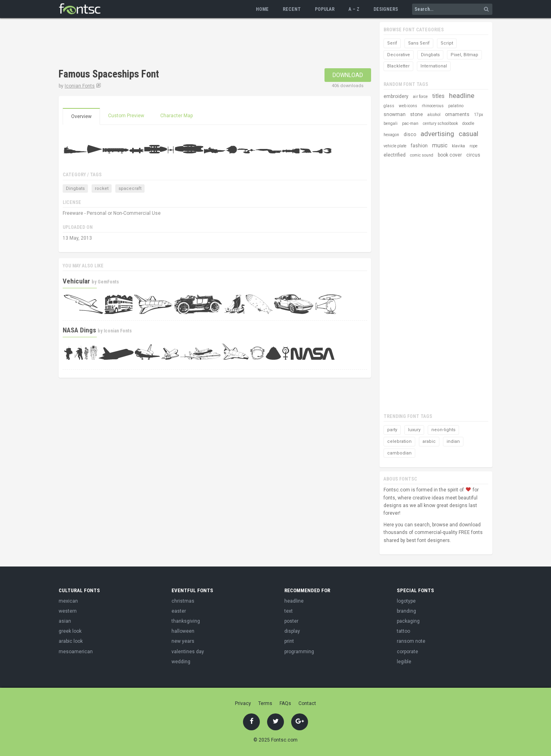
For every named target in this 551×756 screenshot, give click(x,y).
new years (183, 641)
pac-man (410, 123)
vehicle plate (395, 146)
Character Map (177, 116)
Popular (325, 9)
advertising (437, 134)
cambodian (399, 453)
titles (438, 96)
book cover (450, 155)
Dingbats (75, 188)
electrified (395, 155)
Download (348, 75)
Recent (292, 9)
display (292, 631)
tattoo (403, 631)
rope (473, 146)
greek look (70, 631)
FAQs (285, 703)
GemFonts (108, 282)
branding (406, 611)
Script (447, 43)
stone (416, 114)
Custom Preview (126, 116)
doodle (468, 123)
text (289, 611)
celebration (399, 441)
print (289, 641)
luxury (414, 430)
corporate (407, 652)
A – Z (354, 9)
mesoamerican (76, 652)
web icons (408, 106)
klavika (458, 146)
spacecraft (130, 188)
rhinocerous (433, 106)
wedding (181, 662)
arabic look (71, 641)
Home (262, 9)
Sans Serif (419, 43)
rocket (102, 188)
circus (473, 155)
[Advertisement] (205, 44)
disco (410, 134)
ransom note (411, 641)
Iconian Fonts (80, 86)
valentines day (188, 652)
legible (404, 662)
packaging (408, 621)
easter (179, 611)
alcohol (434, 115)
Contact (307, 703)
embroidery (396, 96)
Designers (386, 9)
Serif (392, 43)
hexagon (391, 135)
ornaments (457, 114)
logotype (406, 601)
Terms (265, 703)
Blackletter (398, 66)
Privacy (243, 703)
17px (479, 115)
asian (65, 621)
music (440, 145)
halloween (183, 631)
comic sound (422, 155)
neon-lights (443, 430)
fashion (419, 146)
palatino (456, 106)
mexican (68, 601)
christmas (183, 601)
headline (462, 96)
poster (291, 621)
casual (468, 134)
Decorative (399, 55)
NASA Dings (79, 330)
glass (389, 106)
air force (420, 97)
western (68, 611)
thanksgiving (186, 621)
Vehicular (76, 281)
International (434, 66)
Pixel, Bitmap (464, 55)
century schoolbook (440, 123)
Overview (81, 116)
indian (453, 441)
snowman (395, 114)
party (392, 430)
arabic (429, 441)
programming (299, 652)
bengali (391, 123)
